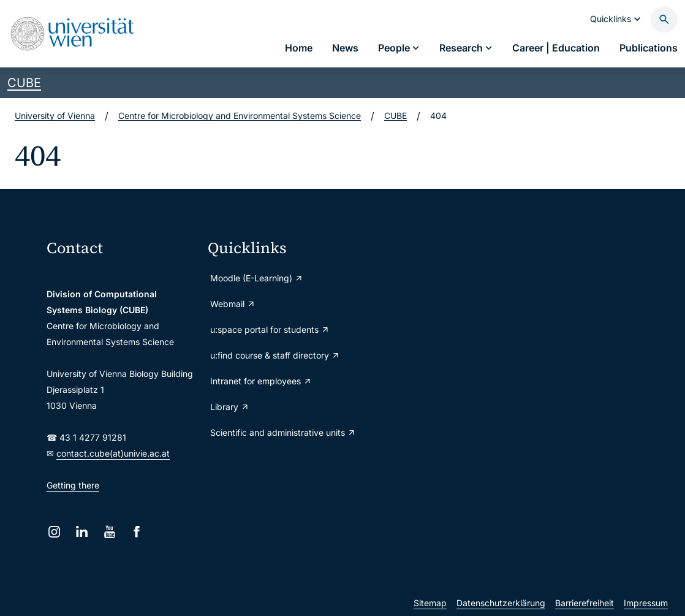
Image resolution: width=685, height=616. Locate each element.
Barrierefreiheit (585, 603)
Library (230, 407)
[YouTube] (109, 532)
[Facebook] (137, 532)
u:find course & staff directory (275, 355)
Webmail (233, 304)
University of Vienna (55, 116)
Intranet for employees (261, 381)
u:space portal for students (270, 329)
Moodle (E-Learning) (257, 278)
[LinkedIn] (82, 532)
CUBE (24, 83)
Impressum (646, 603)
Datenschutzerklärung (501, 603)
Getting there (73, 485)
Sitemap (430, 603)
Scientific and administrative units (283, 432)
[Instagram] (54, 532)
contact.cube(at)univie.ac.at (113, 453)
